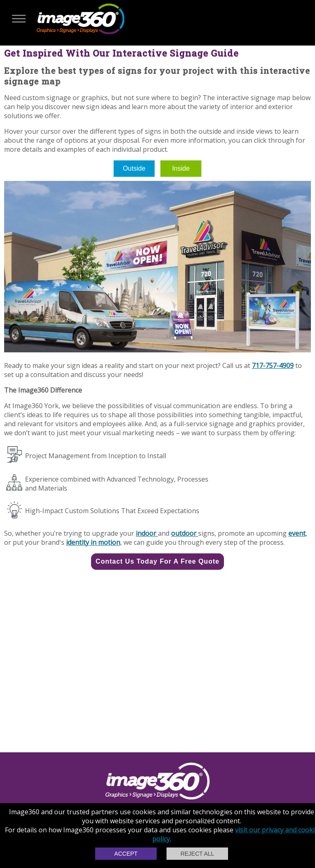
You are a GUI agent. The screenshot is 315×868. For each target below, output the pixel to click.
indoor (147, 533)
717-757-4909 (273, 365)
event (297, 533)
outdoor (185, 533)
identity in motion (93, 542)
